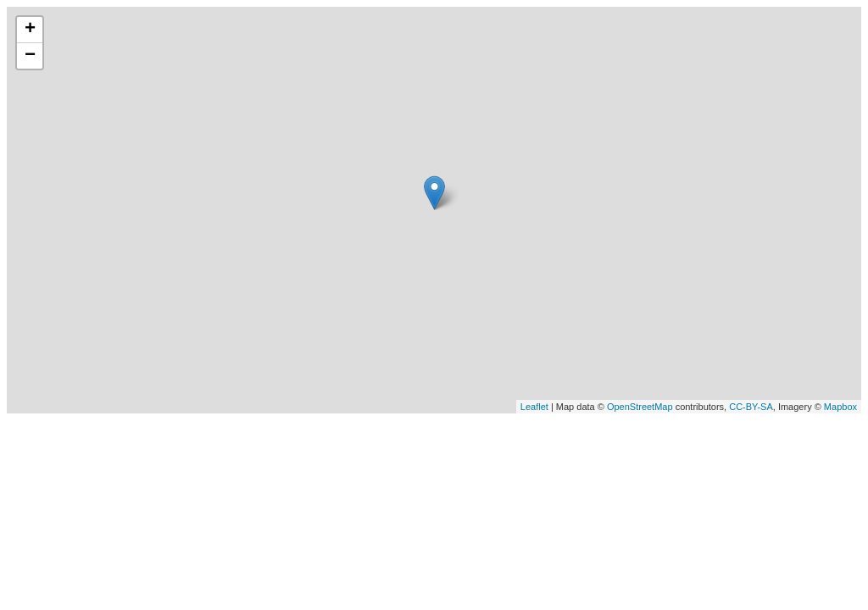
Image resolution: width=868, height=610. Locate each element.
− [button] (30, 56)
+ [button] (30, 30)
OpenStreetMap (640, 407)
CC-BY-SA (751, 407)
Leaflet (534, 407)
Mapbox (840, 407)
